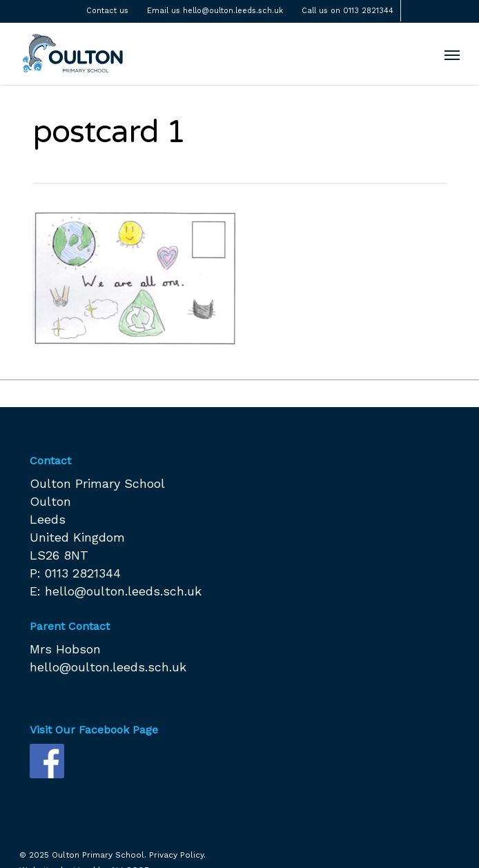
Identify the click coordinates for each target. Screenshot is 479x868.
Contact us (107, 11)
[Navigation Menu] (452, 55)
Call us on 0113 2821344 (348, 11)
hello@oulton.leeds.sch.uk (123, 591)
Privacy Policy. (177, 855)
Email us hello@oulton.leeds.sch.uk (215, 11)
